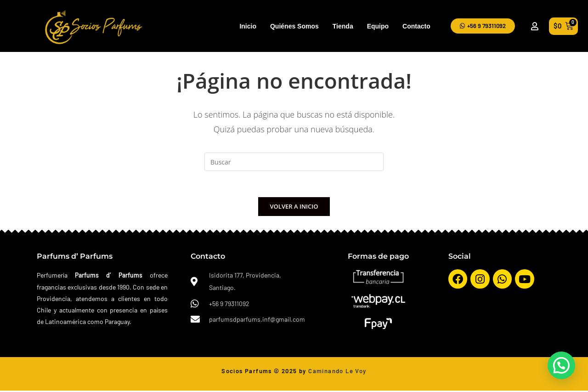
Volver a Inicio (294, 208)
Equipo (378, 26)
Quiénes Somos (294, 26)
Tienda (343, 26)
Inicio (248, 26)
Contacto (416, 26)
